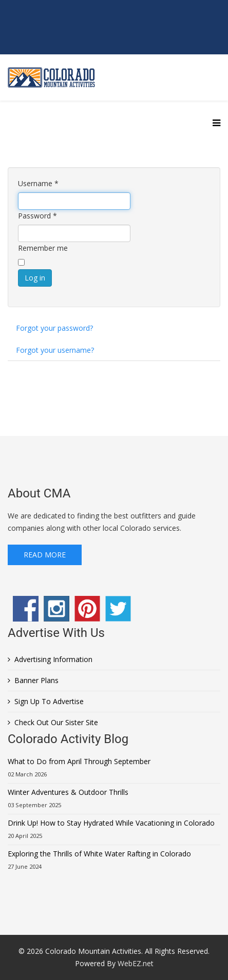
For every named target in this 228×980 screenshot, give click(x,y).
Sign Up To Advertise (49, 701)
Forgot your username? (55, 350)
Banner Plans (36, 680)
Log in (35, 278)
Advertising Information (53, 659)
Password (37, 216)
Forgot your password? (54, 328)
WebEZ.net (136, 963)
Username (38, 183)
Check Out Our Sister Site (56, 722)
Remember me (43, 248)
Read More (45, 555)
